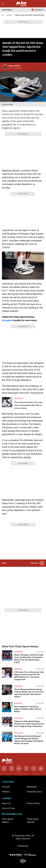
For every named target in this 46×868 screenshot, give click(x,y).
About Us (6, 803)
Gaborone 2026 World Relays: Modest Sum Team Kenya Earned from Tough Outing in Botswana (29, 724)
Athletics (9, 15)
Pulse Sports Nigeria (8, 820)
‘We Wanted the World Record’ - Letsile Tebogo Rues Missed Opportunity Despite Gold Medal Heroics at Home (29, 740)
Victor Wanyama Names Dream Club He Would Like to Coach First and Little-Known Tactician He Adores (29, 693)
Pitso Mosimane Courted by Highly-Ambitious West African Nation (28, 709)
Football (18, 669)
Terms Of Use (8, 808)
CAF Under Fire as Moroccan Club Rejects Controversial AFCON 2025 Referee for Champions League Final (29, 676)
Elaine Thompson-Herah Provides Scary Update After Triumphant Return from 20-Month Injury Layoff (29, 659)
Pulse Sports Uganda (33, 820)
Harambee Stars (34, 792)
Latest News (7, 10)
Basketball (32, 787)
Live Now (39, 10)
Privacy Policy (33, 803)
